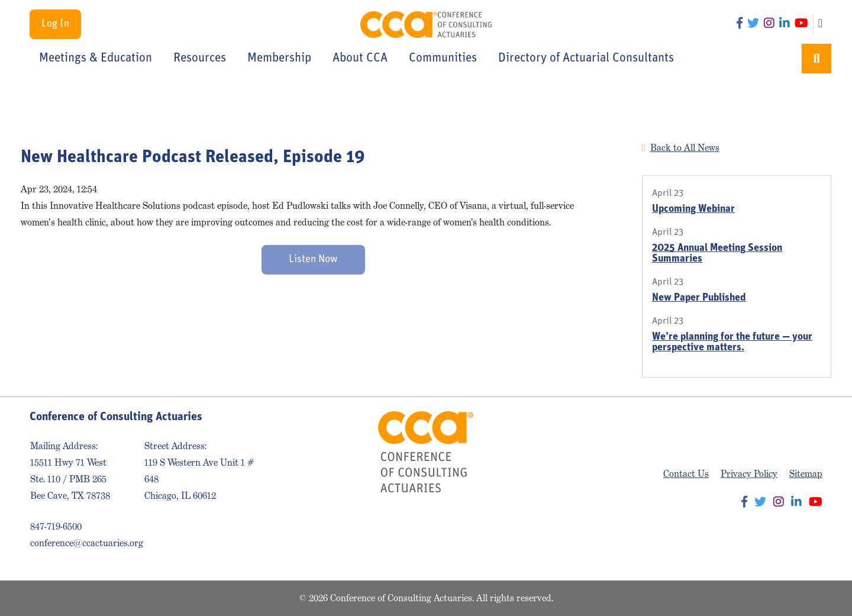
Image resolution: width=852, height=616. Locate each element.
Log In (55, 24)
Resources (200, 58)
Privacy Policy (749, 474)
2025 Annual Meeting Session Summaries (717, 254)
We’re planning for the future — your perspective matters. (732, 342)
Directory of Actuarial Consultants (586, 58)
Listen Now (313, 259)
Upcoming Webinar (693, 209)
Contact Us (686, 474)
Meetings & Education (96, 58)
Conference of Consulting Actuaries (426, 25)
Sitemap (806, 474)
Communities (443, 58)
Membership (279, 58)
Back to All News (685, 148)
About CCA (360, 58)
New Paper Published (699, 298)
